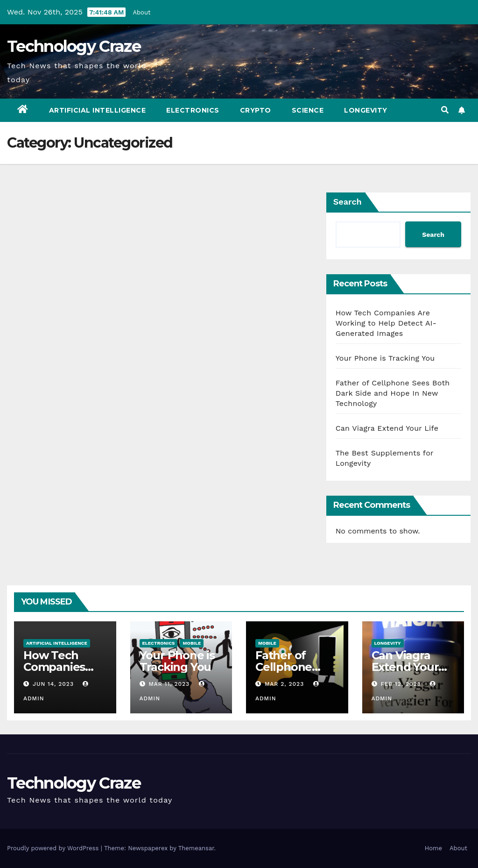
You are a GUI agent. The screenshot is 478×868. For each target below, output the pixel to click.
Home (433, 848)
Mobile (192, 643)
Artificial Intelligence (98, 110)
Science (308, 110)
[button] (445, 110)
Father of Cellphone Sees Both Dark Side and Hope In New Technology (393, 393)
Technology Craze (74, 46)
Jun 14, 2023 (53, 684)
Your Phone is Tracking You (385, 358)
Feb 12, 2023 (401, 684)
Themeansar (196, 848)
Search (348, 202)
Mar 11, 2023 (169, 684)
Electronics (193, 110)
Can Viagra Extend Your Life (387, 428)
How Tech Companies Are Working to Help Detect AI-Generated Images (386, 323)
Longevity (366, 110)
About (141, 12)
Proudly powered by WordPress (54, 848)
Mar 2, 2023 (284, 684)
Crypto (256, 110)
